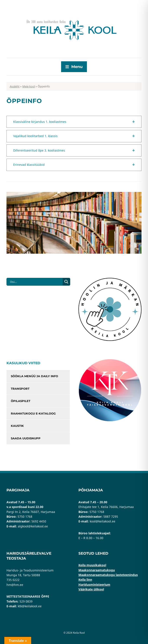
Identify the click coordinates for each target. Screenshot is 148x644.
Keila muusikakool (92, 565)
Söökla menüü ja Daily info (34, 376)
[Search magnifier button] (66, 282)
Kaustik (17, 426)
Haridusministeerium (94, 585)
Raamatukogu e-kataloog (33, 413)
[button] (74, 122)
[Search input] (36, 282)
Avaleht (15, 86)
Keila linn (85, 580)
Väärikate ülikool (91, 589)
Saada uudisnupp (26, 438)
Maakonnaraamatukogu (97, 570)
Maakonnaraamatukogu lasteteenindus (108, 575)
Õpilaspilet (21, 401)
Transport (20, 389)
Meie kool (29, 86)
